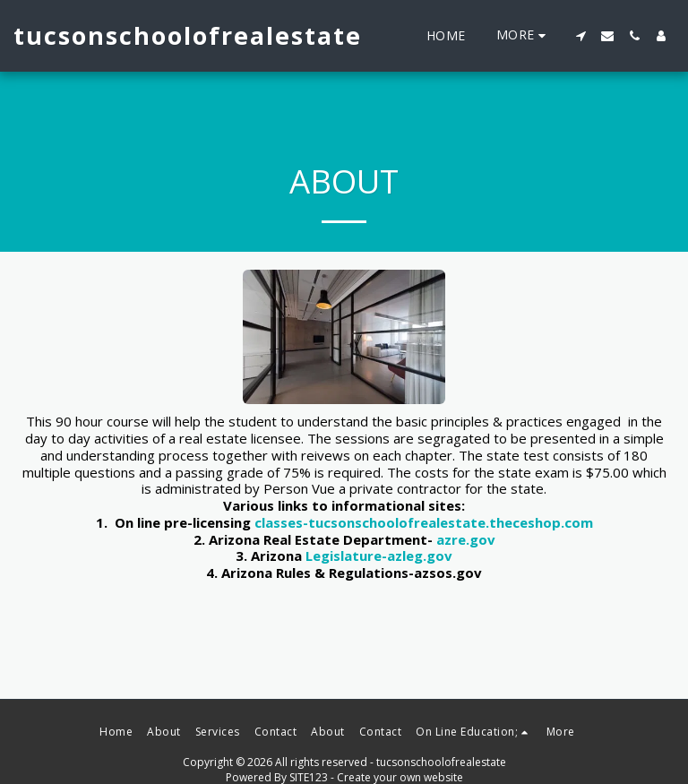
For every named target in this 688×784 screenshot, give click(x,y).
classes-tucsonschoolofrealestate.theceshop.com (424, 522)
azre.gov (466, 539)
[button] (580, 36)
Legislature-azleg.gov (379, 556)
